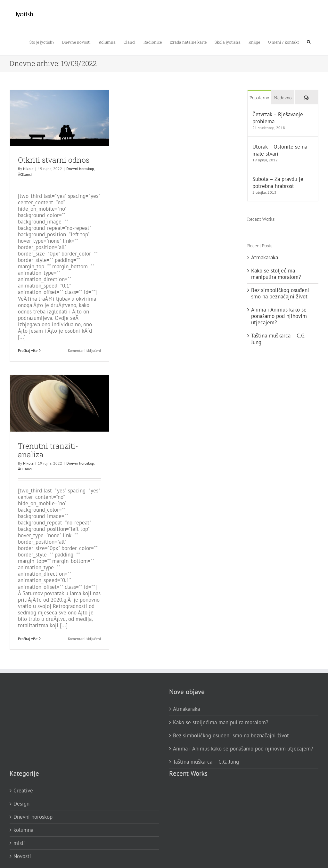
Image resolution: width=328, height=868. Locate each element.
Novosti (22, 856)
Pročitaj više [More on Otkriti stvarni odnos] (28, 350)
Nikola (28, 169)
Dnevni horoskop (80, 169)
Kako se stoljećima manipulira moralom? (276, 274)
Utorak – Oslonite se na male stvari (280, 150)
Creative (23, 791)
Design (21, 804)
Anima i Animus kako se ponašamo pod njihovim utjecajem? (279, 316)
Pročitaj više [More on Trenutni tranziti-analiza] (28, 639)
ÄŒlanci (25, 174)
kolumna (23, 830)
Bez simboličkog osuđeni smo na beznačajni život (280, 293)
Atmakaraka (265, 257)
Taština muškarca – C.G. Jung (278, 339)
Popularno (259, 98)
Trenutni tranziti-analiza (48, 450)
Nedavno (283, 98)
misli (19, 843)
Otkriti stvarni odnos (54, 160)
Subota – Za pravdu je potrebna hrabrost (278, 183)
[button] (309, 41)
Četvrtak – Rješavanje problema (278, 118)
